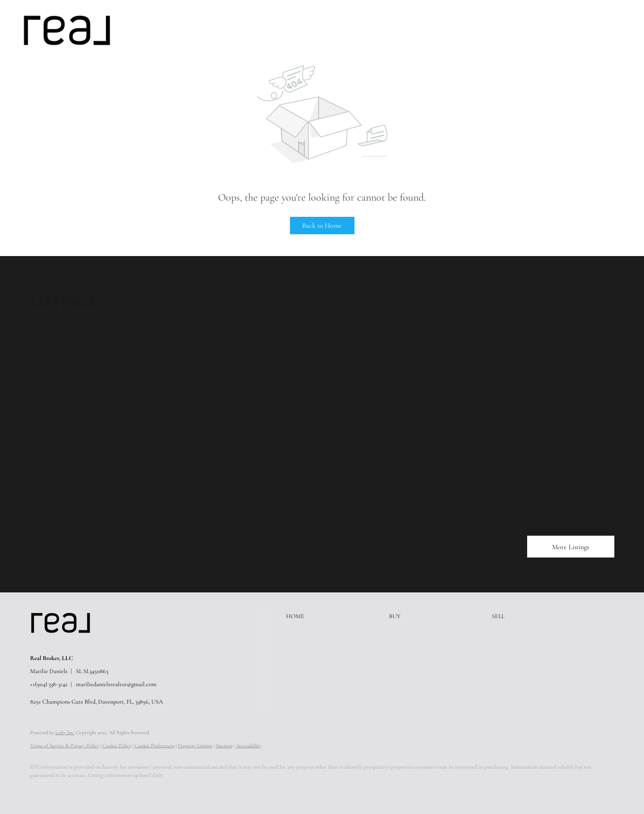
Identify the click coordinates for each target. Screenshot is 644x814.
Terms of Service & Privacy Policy (65, 746)
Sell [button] (199, 30)
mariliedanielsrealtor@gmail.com (116, 684)
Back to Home (322, 226)
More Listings (571, 547)
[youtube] (142, 790)
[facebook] (41, 790)
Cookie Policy (117, 746)
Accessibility (249, 746)
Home (147, 30)
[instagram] (116, 790)
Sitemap (224, 746)
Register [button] (581, 30)
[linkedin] (66, 790)
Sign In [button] (620, 30)
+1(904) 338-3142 (49, 684)
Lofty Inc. (65, 732)
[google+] (167, 790)
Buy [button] (174, 30)
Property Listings (195, 746)
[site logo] (67, 643)
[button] (67, 30)
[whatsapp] (192, 790)
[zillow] (91, 790)
